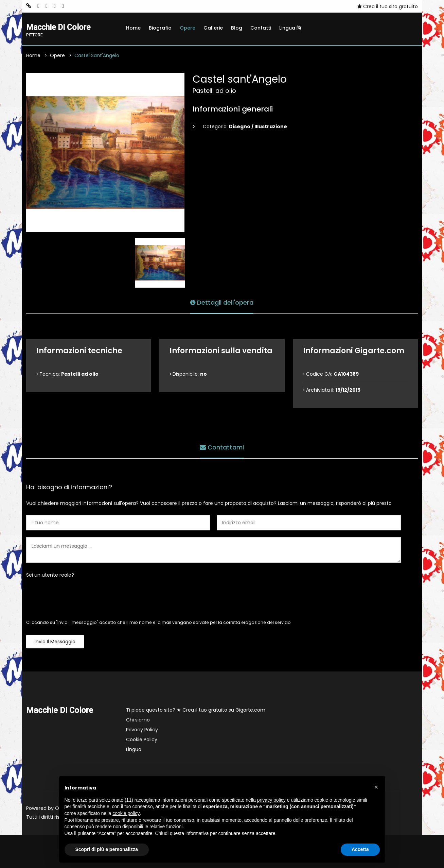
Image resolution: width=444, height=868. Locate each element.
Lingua (290, 28)
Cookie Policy (142, 740)
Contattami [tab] (222, 447)
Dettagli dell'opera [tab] (222, 302)
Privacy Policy (142, 730)
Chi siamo (138, 720)
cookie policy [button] (126, 813)
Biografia (160, 28)
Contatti (261, 28)
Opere (188, 28)
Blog (237, 28)
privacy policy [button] (271, 800)
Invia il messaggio (55, 642)
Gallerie (213, 28)
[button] (376, 787)
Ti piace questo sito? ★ (196, 710)
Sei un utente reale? (50, 575)
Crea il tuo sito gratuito (388, 6)
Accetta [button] (360, 849)
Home (133, 28)
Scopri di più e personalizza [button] (107, 849)
